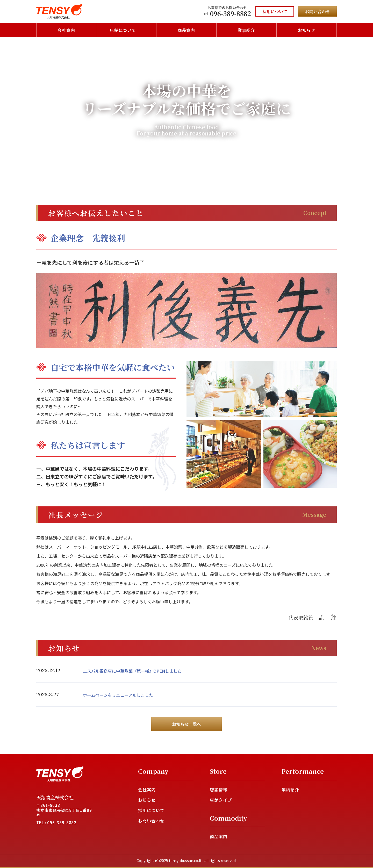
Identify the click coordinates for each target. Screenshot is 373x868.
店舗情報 (219, 790)
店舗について (123, 30)
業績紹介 (247, 30)
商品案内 (187, 30)
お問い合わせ (151, 821)
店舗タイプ (221, 800)
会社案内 (66, 30)
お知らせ (307, 30)
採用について (151, 810)
